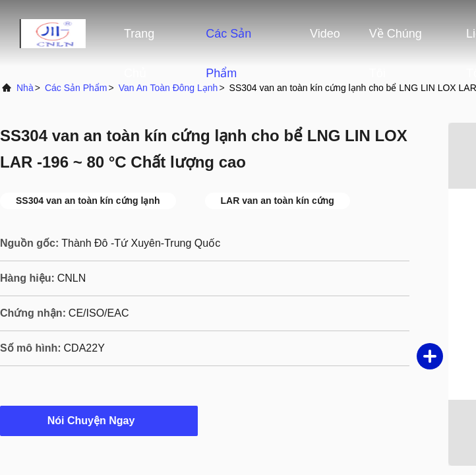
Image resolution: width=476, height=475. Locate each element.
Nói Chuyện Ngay (99, 420)
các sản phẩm (76, 88)
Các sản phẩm (228, 40)
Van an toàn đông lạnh (168, 88)
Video (325, 34)
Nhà (25, 88)
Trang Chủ (139, 40)
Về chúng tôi (396, 40)
